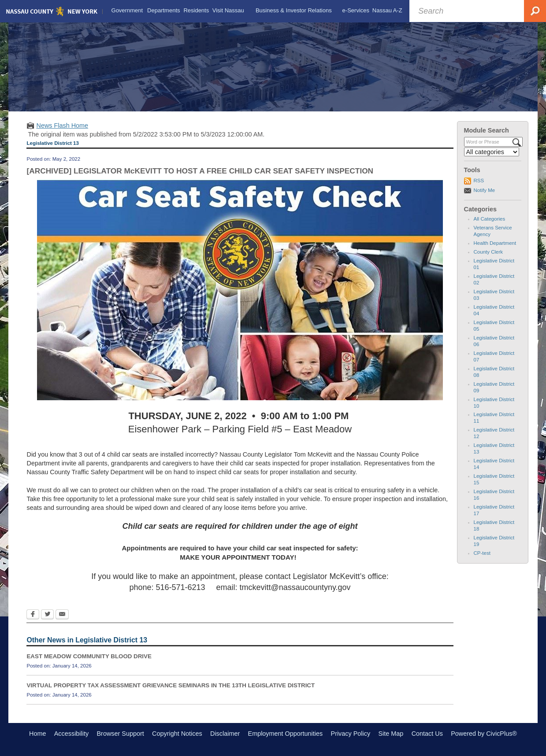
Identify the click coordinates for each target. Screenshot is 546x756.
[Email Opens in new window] (62, 615)
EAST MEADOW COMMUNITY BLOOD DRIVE (89, 656)
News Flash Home (62, 125)
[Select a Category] (492, 152)
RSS (479, 181)
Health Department (495, 243)
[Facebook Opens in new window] (33, 615)
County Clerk (488, 252)
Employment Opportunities (286, 734)
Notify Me (485, 190)
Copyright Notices (177, 734)
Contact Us (427, 734)
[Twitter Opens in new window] (47, 615)
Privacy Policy (351, 734)
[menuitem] (127, 11)
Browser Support (121, 734)
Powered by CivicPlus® (484, 734)
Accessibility (71, 734)
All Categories (490, 219)
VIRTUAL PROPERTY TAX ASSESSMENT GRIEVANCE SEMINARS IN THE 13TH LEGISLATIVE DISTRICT (171, 685)
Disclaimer (225, 734)
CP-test (482, 553)
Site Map (391, 734)
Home (37, 734)
